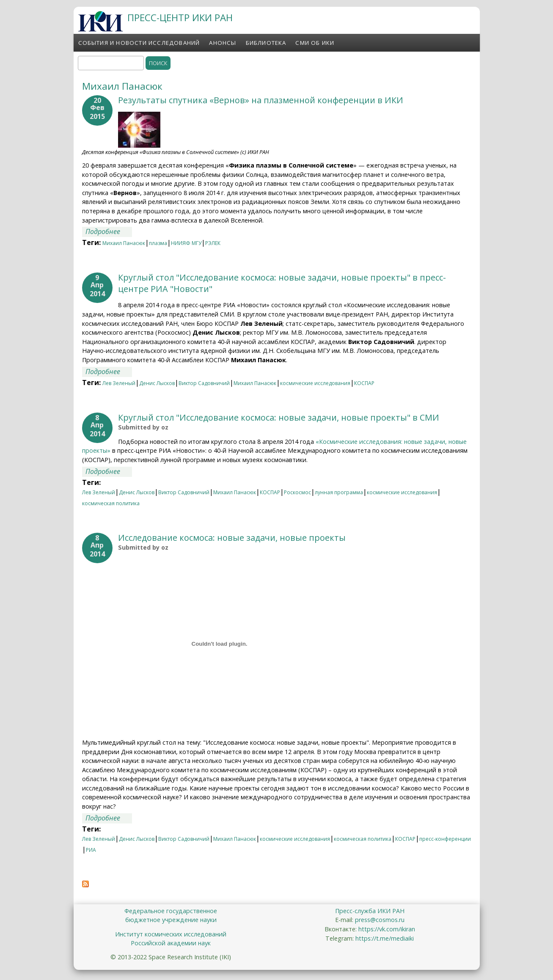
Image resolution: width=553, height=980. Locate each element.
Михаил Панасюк (124, 243)
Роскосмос (297, 492)
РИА (91, 850)
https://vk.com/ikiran (387, 929)
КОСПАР (364, 383)
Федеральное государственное (171, 911)
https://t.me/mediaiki (385, 938)
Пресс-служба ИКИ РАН (370, 911)
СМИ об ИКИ (315, 43)
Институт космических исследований (171, 934)
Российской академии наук (171, 943)
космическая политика (111, 503)
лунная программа (339, 492)
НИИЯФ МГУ (186, 243)
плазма (158, 243)
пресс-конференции (445, 839)
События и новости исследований (139, 43)
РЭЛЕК (213, 243)
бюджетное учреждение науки (171, 920)
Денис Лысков (157, 383)
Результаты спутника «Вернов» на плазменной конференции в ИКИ (261, 100)
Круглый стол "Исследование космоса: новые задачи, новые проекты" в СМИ (279, 417)
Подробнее (109, 231)
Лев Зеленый (119, 383)
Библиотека (266, 43)
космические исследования (315, 383)
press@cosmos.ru (380, 920)
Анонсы (223, 43)
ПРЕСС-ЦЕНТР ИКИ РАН (180, 18)
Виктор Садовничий (204, 383)
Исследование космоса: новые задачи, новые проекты (232, 538)
